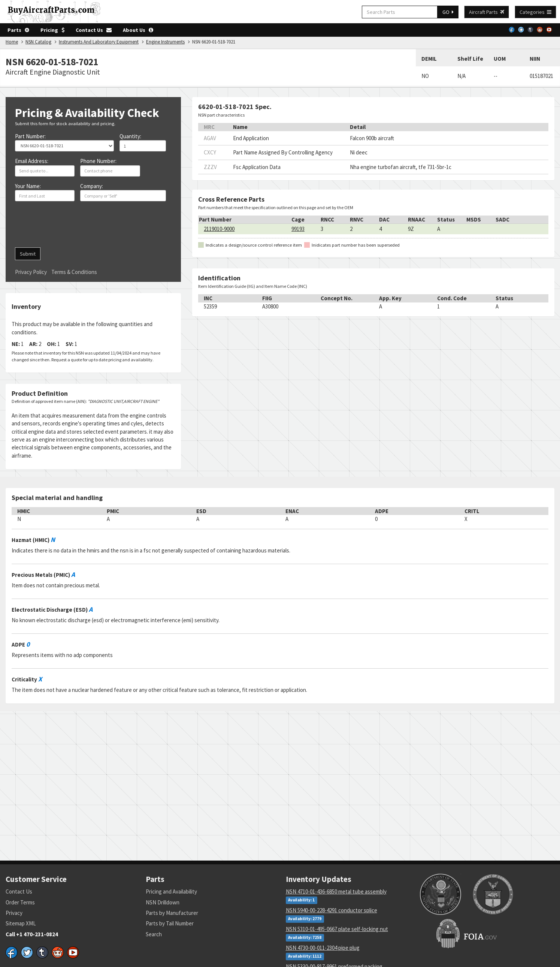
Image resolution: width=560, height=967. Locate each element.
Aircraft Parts (487, 12)
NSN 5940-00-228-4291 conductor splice (332, 910)
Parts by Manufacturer (172, 913)
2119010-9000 (219, 229)
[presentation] (72, 227)
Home (12, 42)
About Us (138, 30)
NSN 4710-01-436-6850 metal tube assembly (336, 891)
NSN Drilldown (163, 902)
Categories (535, 12)
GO (448, 12)
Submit (28, 254)
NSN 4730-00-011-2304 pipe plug (323, 948)
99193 (298, 229)
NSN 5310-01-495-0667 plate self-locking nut (337, 929)
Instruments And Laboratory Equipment (99, 42)
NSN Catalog (38, 42)
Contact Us (94, 30)
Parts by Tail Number (170, 923)
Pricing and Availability (171, 891)
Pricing (52, 30)
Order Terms (20, 902)
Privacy (14, 913)
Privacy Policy (31, 272)
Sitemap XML (21, 923)
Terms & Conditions (74, 272)
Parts (18, 30)
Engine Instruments (165, 42)
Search (154, 934)
